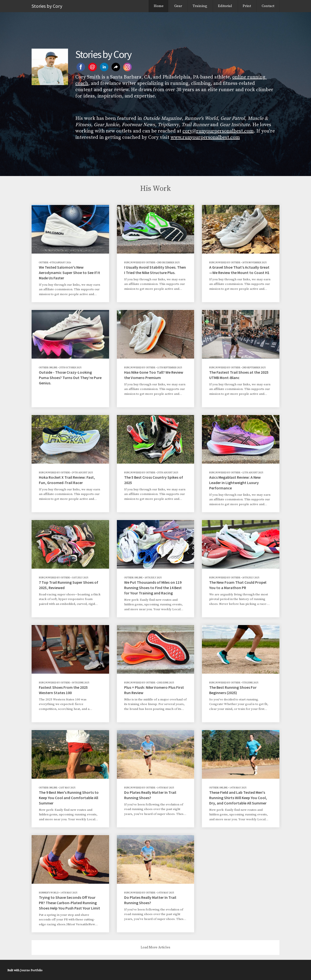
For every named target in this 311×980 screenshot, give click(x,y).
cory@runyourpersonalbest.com (218, 131)
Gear (178, 6)
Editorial (225, 6)
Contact (268, 6)
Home (159, 6)
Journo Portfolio (31, 970)
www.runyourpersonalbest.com (205, 137)
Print (247, 6)
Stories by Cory (47, 6)
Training (200, 6)
